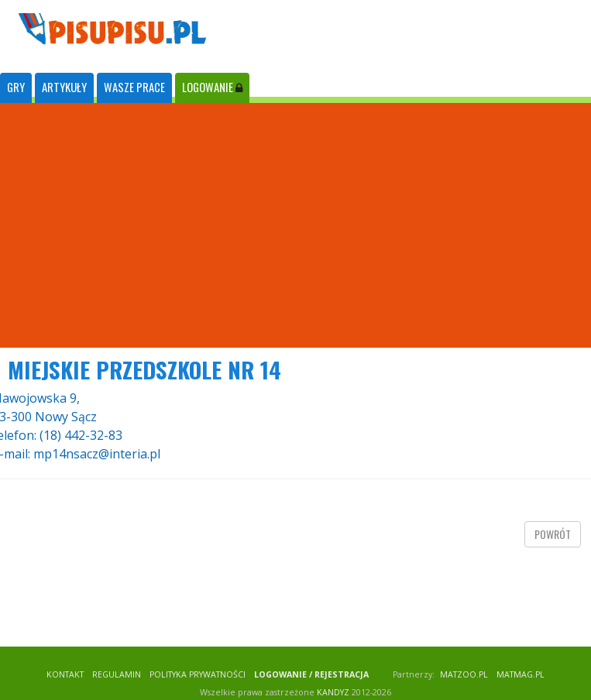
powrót (553, 534)
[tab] (16, 88)
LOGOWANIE (212, 87)
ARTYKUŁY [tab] (64, 87)
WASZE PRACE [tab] (134, 87)
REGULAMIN (117, 674)
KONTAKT (65, 674)
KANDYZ (333, 692)
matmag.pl (521, 674)
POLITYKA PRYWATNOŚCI (198, 674)
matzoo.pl (464, 674)
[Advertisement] (296, 225)
